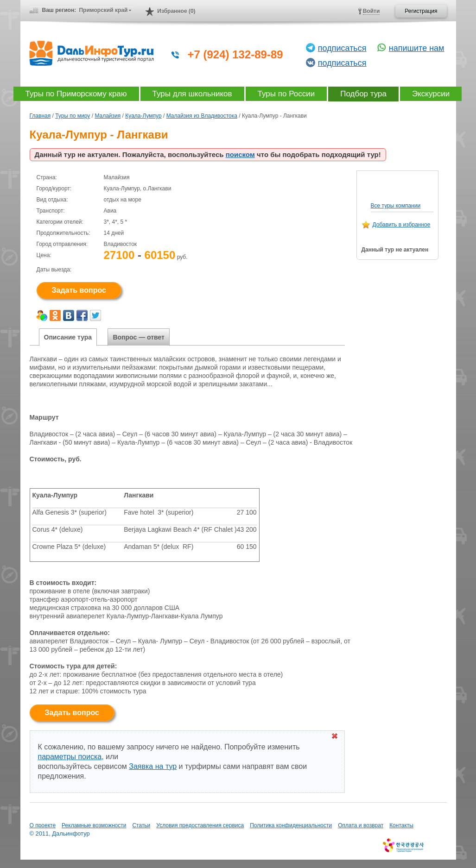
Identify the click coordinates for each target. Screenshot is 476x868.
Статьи (141, 825)
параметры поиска (70, 757)
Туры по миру (73, 116)
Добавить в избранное (402, 225)
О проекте (43, 825)
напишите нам (417, 48)
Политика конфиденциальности (291, 825)
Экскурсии (431, 94)
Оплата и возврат (361, 825)
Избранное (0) (176, 11)
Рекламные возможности (94, 825)
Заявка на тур (153, 766)
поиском (240, 154)
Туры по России (286, 94)
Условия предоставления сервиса (200, 825)
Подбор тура (363, 94)
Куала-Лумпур (143, 116)
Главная (40, 116)
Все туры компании (396, 206)
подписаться (342, 48)
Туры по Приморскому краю (76, 94)
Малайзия (108, 116)
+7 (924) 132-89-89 (235, 54)
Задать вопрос (79, 290)
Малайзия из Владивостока (202, 116)
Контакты (401, 825)
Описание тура (68, 337)
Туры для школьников (192, 94)
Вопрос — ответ (139, 337)
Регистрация (421, 11)
